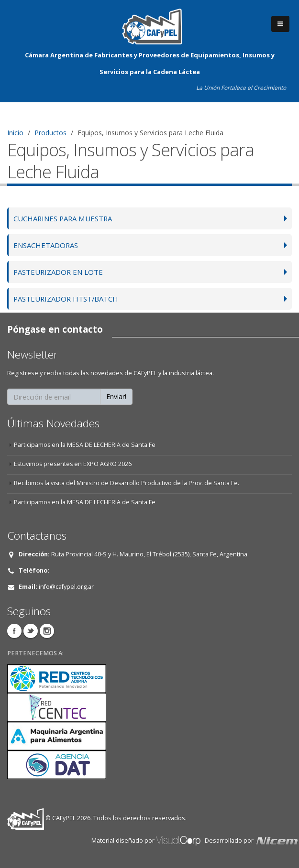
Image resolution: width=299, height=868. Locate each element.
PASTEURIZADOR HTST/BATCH (68, 298)
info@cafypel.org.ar (66, 587)
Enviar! (116, 396)
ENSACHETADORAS (48, 245)
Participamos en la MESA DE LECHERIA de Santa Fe (85, 445)
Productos (50, 133)
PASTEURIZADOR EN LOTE (60, 272)
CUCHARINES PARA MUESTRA (66, 218)
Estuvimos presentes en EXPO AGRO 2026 (74, 464)
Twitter (31, 631)
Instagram (47, 631)
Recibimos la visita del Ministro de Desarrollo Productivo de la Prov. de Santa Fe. (127, 483)
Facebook (14, 631)
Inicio (15, 133)
